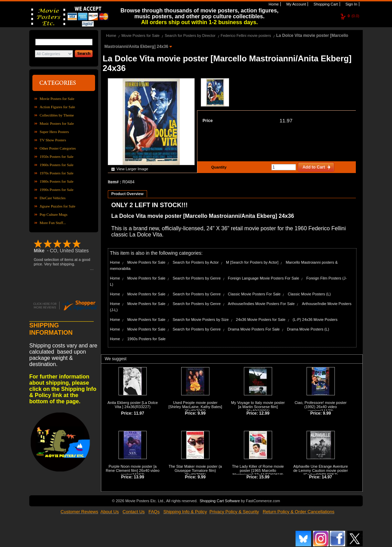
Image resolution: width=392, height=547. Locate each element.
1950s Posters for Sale (56, 156)
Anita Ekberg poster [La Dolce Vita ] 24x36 (133, 405)
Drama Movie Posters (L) (308, 329)
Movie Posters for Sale (57, 99)
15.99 (264, 477)
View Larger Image (132, 169)
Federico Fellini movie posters (246, 36)
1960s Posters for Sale (56, 165)
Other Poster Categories (58, 148)
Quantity (218, 167)
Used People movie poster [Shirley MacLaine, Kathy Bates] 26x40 (195, 407)
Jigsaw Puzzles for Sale (58, 206)
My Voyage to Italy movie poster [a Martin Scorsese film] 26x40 (258, 407)
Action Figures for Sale (57, 107)
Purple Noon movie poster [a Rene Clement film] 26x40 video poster (133, 470)
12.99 (264, 413)
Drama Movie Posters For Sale (254, 329)
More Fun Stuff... (53, 223)
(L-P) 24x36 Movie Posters (315, 320)
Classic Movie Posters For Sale (254, 294)
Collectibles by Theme (57, 115)
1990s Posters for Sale (56, 190)
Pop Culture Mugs (54, 214)
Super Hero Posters (54, 132)
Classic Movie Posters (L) (309, 294)
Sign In (351, 4)
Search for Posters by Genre (197, 278)
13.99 (139, 477)
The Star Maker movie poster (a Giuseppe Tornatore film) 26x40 (195, 470)
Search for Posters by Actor (196, 262)
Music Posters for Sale (57, 123)
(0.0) (353, 16)
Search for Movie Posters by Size (201, 320)
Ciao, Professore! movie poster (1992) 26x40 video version (321, 407)
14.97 (327, 477)
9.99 (202, 413)
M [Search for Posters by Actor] (252, 262)
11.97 (286, 120)
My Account (296, 4)
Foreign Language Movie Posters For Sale (264, 278)
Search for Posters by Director (190, 36)
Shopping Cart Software (220, 501)
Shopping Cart (325, 4)
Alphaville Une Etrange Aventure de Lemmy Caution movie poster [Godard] (320, 470)
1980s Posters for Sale (56, 181)
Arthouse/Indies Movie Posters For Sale (261, 304)
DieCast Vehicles (53, 198)
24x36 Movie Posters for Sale (261, 320)
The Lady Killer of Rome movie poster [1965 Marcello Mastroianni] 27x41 (258, 470)
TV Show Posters (53, 140)
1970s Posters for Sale (56, 173)
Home (273, 4)
